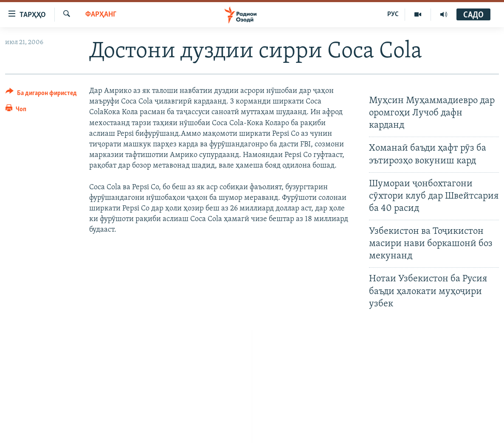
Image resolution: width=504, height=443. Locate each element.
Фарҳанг (101, 15)
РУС (393, 14)
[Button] (41, 94)
